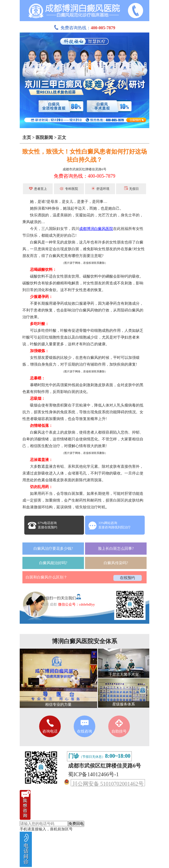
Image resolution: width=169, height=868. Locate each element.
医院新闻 (44, 137)
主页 (27, 137)
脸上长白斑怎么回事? (116, 549)
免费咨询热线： (84, 28)
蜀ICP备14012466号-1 (93, 774)
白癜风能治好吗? (53, 563)
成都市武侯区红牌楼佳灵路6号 (84, 169)
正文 (62, 137)
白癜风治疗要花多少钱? (53, 549)
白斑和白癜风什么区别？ (46, 577)
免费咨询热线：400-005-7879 (84, 176)
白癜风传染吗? (116, 563)
